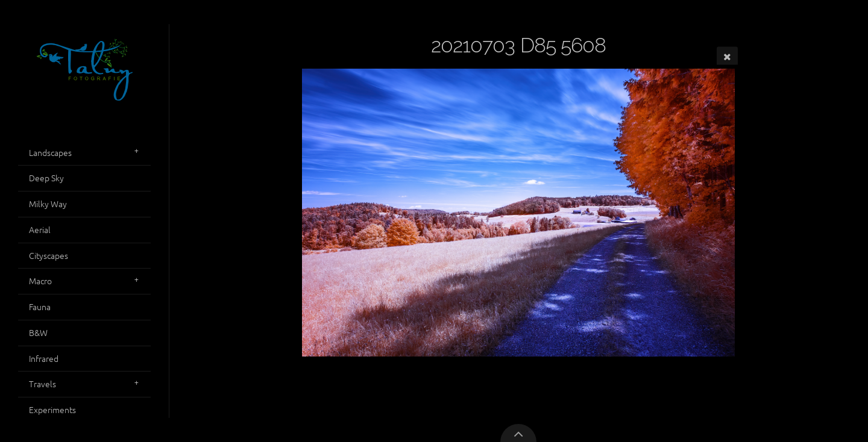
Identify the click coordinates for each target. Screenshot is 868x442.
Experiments (52, 409)
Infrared (44, 358)
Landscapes (50, 152)
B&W (38, 332)
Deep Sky (46, 178)
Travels (42, 384)
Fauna (40, 307)
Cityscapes (49, 255)
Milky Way (48, 204)
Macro (40, 281)
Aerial (40, 229)
